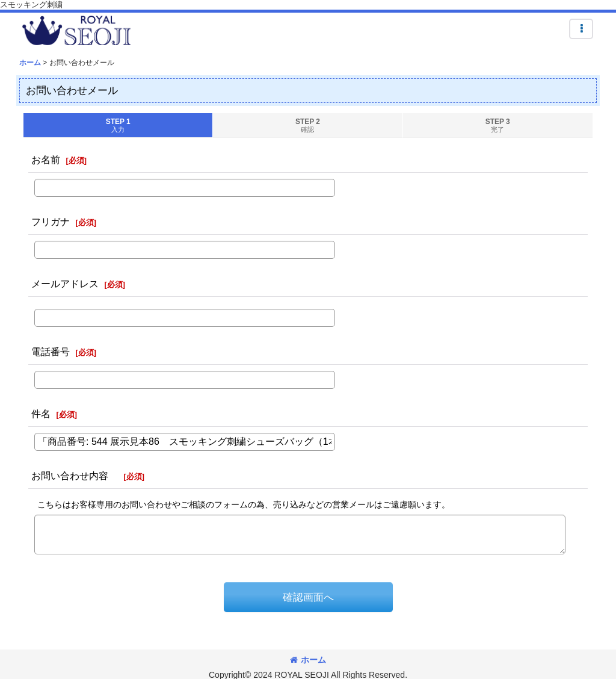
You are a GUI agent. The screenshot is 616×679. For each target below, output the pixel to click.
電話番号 (51, 352)
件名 (41, 414)
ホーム (308, 660)
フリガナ (51, 222)
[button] (581, 29)
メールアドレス (65, 284)
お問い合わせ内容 (75, 476)
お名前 (46, 160)
